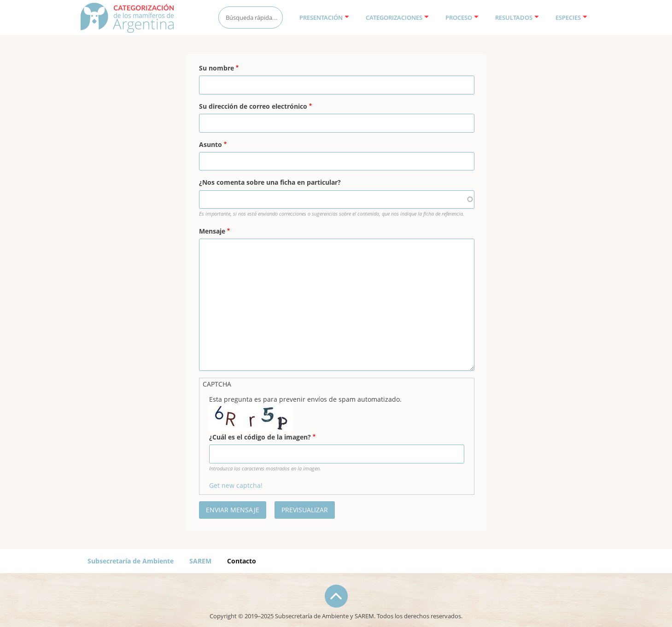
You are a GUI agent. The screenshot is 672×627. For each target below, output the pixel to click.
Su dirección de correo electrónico (253, 106)
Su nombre (216, 68)
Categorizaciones (397, 18)
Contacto (242, 561)
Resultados (517, 18)
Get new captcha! (236, 485)
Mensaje (212, 231)
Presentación (324, 18)
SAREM (200, 561)
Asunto (210, 144)
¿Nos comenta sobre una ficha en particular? (270, 182)
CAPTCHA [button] (217, 384)
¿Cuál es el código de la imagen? (260, 437)
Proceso (462, 18)
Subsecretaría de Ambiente (131, 561)
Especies (571, 18)
